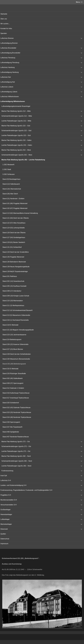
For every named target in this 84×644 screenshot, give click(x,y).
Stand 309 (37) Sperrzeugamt (13, 383)
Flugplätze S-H (6, 495)
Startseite (4, 14)
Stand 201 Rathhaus (10, 276)
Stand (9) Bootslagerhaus (11, 179)
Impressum (4, 544)
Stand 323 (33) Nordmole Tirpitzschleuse (17, 412)
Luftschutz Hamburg (8, 67)
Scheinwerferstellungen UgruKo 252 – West (17, 155)
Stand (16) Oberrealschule (12, 189)
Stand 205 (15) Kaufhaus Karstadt (14, 286)
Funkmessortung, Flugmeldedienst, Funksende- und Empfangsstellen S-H (26, 490)
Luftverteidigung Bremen (9, 43)
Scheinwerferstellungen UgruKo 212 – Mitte (17, 116)
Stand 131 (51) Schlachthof (12, 247)
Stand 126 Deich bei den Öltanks (14, 233)
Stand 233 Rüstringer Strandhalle (14, 374)
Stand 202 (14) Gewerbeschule (13, 281)
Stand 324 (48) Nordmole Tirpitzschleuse (17, 417)
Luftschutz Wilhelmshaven (10, 97)
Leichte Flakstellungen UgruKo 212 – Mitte (16, 121)
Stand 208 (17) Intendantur (12, 291)
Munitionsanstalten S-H (9, 500)
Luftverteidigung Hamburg (10, 72)
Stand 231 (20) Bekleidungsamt (14, 364)
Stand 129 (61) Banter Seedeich (14, 242)
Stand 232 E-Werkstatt (10, 369)
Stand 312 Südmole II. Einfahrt (13, 388)
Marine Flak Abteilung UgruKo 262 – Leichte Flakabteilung (23, 160)
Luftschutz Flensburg (8, 58)
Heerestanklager (6, 514)
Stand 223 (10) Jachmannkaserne (14, 335)
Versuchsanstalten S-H (9, 505)
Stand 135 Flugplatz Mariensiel (13, 257)
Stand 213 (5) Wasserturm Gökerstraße (16, 315)
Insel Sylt (4, 476)
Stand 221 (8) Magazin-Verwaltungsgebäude (18, 330)
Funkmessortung (7, 471)
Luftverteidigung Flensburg (10, 63)
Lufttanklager (5, 519)
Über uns (4, 19)
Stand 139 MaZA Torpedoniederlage (15, 271)
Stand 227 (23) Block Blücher (13, 349)
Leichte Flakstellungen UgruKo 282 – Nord (16, 466)
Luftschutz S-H (6, 480)
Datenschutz (5, 539)
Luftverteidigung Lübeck (9, 92)
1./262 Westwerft (8, 165)
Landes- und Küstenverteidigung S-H (13, 485)
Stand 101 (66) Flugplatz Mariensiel (15, 203)
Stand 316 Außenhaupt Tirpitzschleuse (16, 393)
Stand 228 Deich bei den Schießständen (17, 354)
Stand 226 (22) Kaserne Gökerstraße (15, 344)
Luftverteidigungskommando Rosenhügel (16, 106)
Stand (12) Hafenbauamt (11, 184)
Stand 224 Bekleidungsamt (12, 340)
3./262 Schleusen (9, 174)
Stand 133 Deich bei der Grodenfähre (16, 252)
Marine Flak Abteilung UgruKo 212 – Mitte (16, 111)
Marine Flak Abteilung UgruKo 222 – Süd (16, 126)
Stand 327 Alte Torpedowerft (12, 427)
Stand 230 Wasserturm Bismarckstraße (16, 359)
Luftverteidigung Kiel (8, 82)
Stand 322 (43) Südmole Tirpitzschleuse (16, 408)
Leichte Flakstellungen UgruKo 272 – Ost (16, 451)
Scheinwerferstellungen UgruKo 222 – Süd (16, 131)
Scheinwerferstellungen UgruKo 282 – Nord (17, 461)
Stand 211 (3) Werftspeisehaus (13, 305)
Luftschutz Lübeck (7, 87)
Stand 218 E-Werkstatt (10, 325)
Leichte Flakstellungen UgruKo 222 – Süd (16, 135)
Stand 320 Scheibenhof (11, 403)
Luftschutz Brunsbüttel (8, 48)
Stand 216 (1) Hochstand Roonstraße (16, 320)
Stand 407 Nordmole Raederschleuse (16, 437)
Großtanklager (6, 510)
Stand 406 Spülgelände (11, 432)
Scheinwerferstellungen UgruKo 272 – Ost (16, 446)
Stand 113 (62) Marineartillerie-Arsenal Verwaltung (20, 213)
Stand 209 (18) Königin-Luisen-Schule (16, 296)
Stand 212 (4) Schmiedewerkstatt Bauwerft (17, 310)
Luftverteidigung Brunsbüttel (10, 53)
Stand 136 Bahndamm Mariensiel (14, 262)
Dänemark (4, 529)
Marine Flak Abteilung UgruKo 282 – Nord (16, 456)
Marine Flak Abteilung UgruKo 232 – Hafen (16, 140)
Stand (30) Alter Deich (10, 194)
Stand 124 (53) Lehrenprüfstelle (14, 228)
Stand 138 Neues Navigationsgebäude (16, 267)
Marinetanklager (6, 524)
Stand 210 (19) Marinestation (13, 301)
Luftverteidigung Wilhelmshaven (13, 101)
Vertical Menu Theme (46, 642)
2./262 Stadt (7, 169)
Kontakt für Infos (6, 29)
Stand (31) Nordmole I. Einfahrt (13, 199)
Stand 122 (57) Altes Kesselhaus (14, 223)
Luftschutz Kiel (6, 77)
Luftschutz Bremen (7, 38)
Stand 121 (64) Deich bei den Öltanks (16, 218)
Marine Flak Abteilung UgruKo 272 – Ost (16, 442)
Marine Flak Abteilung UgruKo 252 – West (16, 150)
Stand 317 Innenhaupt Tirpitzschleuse (16, 398)
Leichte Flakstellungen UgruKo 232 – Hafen (17, 145)
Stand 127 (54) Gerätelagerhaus (14, 237)
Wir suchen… (5, 24)
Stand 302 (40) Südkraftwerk (13, 378)
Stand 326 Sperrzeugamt (11, 422)
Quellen (3, 534)
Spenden (4, 33)
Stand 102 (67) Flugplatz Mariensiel (15, 208)
